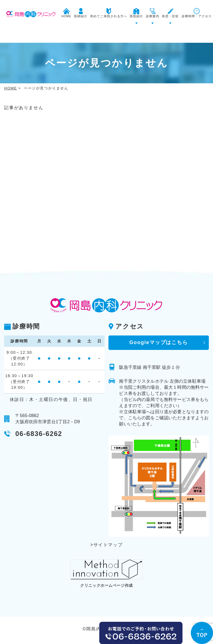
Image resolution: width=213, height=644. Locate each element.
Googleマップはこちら (159, 326)
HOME (11, 72)
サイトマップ (108, 529)
